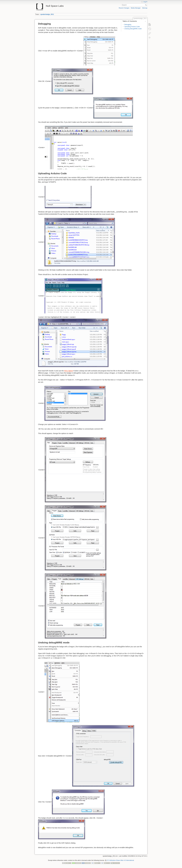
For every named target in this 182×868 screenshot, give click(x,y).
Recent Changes (124, 8)
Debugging (128, 25)
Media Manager (136, 8)
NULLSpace (69, 371)
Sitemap (145, 8)
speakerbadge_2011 (47, 14)
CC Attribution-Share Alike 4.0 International (120, 860)
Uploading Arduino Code (132, 27)
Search (146, 5)
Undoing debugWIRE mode (133, 29)
